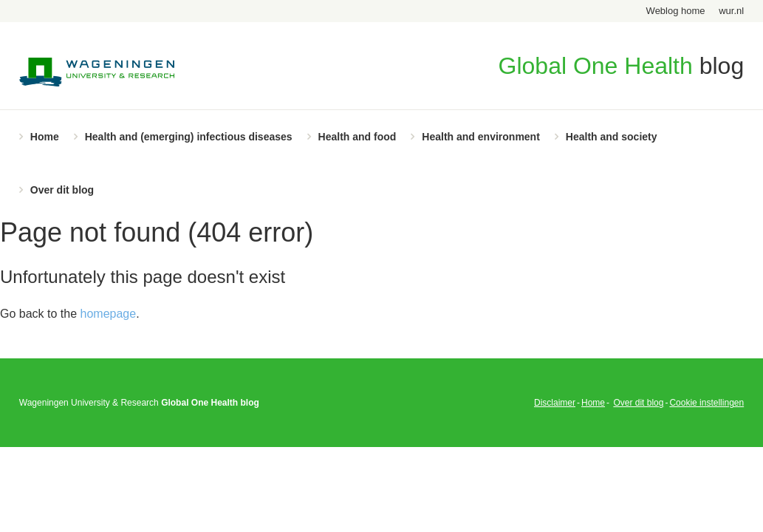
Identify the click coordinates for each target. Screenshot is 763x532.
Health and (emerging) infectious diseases (189, 137)
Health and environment (480, 137)
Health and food (357, 137)
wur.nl (731, 11)
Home (45, 137)
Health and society (612, 137)
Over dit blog (62, 190)
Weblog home (676, 11)
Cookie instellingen (706, 403)
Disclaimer (555, 403)
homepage (109, 314)
